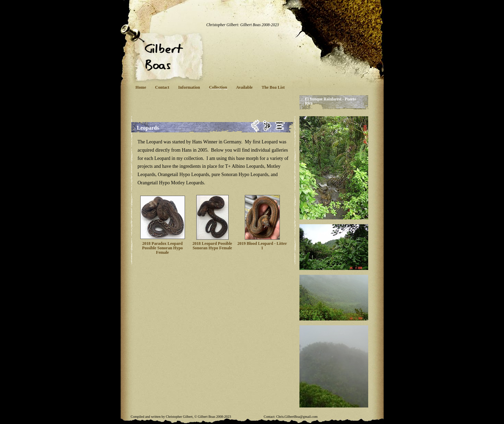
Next (267, 126)
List (280, 126)
